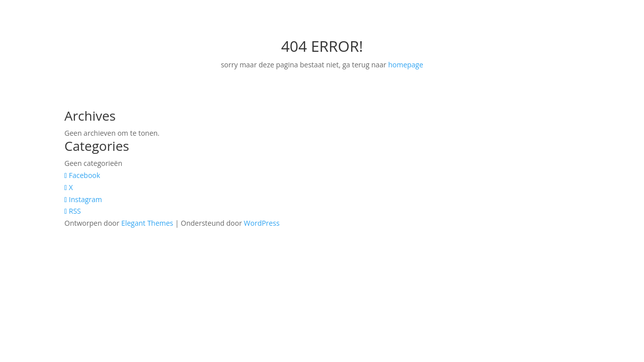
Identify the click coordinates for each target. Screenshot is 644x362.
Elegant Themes (147, 223)
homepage (406, 65)
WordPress (262, 223)
